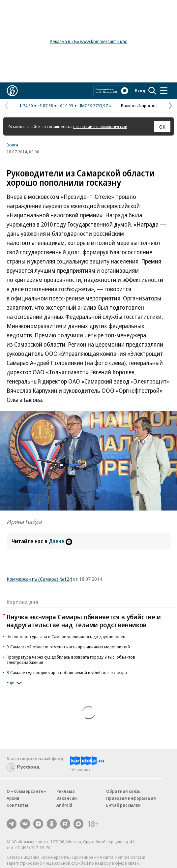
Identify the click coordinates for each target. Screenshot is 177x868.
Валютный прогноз (139, 106)
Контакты (17, 805)
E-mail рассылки (123, 805)
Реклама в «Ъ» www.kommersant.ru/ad (89, 41)
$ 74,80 (26, 106)
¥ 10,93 (66, 106)
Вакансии (67, 798)
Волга (12, 145)
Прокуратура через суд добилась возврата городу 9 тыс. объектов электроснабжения (71, 660)
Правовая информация (131, 798)
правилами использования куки (100, 126)
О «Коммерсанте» (26, 791)
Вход (140, 91)
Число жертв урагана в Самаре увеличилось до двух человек (66, 636)
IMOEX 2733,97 (94, 106)
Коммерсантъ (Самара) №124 (39, 579)
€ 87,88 (46, 106)
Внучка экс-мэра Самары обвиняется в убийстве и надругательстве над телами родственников (84, 621)
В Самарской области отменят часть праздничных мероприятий (68, 647)
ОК (162, 127)
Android (64, 805)
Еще (15, 683)
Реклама (66, 791)
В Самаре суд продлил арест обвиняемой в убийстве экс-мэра (67, 672)
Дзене (60, 541)
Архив (13, 798)
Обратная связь (123, 791)
